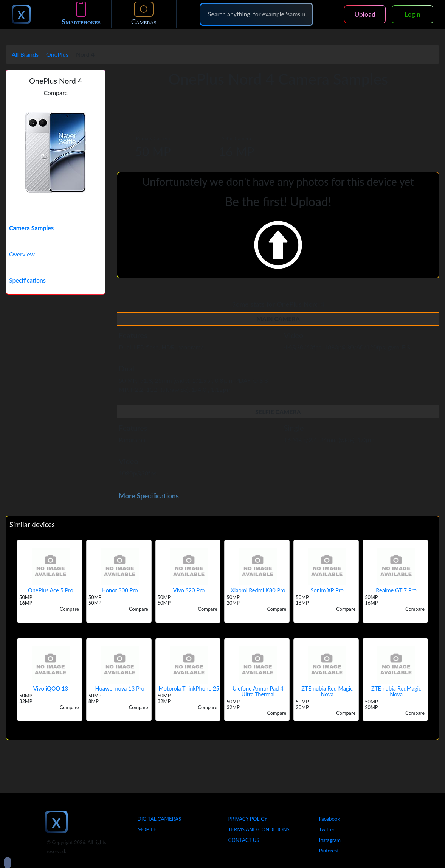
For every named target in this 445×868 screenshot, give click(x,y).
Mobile (147, 829)
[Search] (256, 14)
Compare (56, 92)
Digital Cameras (160, 819)
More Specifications (149, 496)
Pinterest (329, 851)
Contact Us (244, 840)
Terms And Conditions (259, 829)
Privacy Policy (248, 819)
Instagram (330, 840)
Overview (22, 254)
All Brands (25, 54)
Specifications (27, 280)
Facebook (330, 819)
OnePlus (57, 54)
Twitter (327, 829)
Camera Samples (31, 228)
